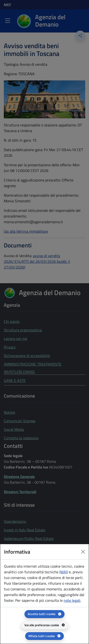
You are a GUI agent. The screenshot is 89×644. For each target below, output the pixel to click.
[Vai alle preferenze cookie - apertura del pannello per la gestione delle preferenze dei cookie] (45, 625)
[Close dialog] (83, 552)
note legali (72, 600)
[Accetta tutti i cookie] (44, 614)
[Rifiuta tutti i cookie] (44, 636)
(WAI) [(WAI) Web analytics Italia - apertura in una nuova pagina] (64, 572)
